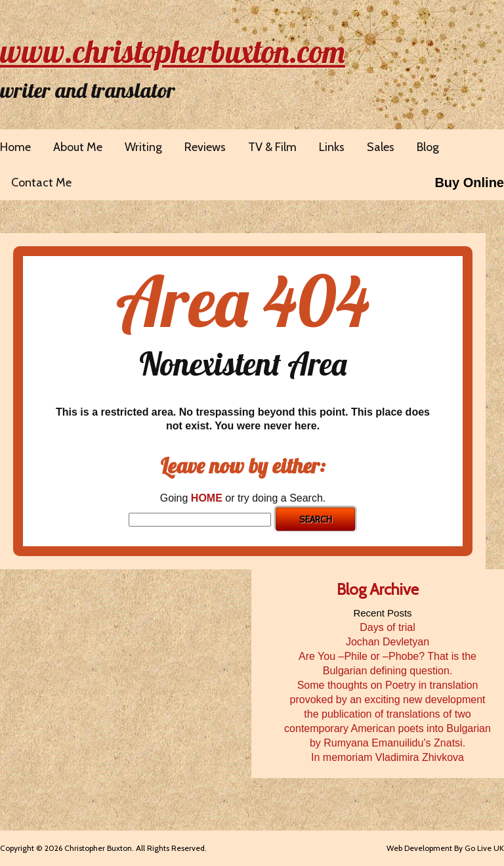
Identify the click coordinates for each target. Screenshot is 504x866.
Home (15, 147)
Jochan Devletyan (388, 642)
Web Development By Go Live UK (445, 848)
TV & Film (272, 147)
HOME (207, 498)
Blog (428, 147)
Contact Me (41, 183)
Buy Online (469, 183)
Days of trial (387, 627)
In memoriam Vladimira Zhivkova (388, 757)
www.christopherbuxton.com (173, 51)
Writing (143, 147)
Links (332, 147)
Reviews (205, 147)
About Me (78, 147)
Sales (381, 147)
